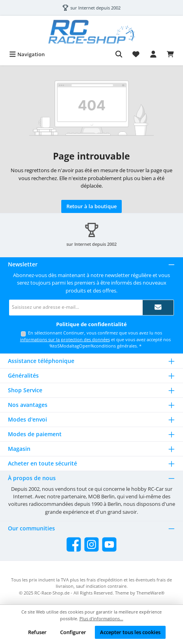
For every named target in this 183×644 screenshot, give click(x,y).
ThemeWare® (150, 593)
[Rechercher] (119, 54)
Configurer (73, 632)
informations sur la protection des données (65, 339)
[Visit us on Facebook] (74, 544)
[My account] (153, 54)
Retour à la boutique (91, 206)
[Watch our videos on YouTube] (109, 544)
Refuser (37, 632)
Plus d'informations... (101, 618)
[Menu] (27, 54)
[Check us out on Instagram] (91, 544)
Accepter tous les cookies (130, 632)
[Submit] (158, 308)
